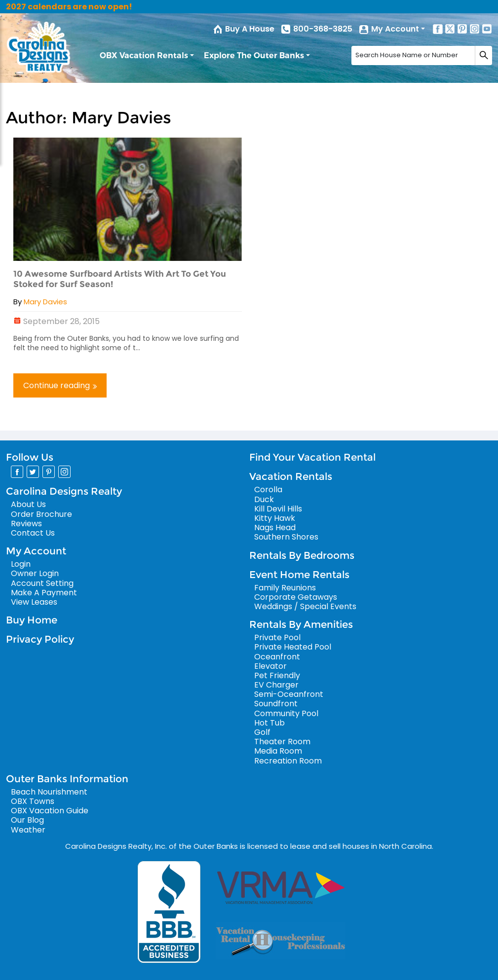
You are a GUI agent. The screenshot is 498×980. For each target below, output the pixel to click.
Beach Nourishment (49, 792)
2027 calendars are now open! (69, 7)
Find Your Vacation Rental (312, 457)
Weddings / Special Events (305, 606)
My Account (395, 29)
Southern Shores (286, 537)
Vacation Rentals (291, 476)
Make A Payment (44, 593)
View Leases (34, 602)
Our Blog (27, 820)
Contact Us (33, 533)
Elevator (270, 666)
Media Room (278, 751)
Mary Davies (45, 302)
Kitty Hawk (275, 518)
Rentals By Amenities (301, 624)
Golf (262, 732)
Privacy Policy (40, 639)
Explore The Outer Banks (254, 55)
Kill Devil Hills (278, 509)
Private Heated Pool (293, 647)
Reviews (26, 524)
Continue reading (60, 385)
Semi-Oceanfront (289, 694)
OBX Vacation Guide (50, 811)
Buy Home (32, 620)
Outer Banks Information (67, 779)
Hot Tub (269, 723)
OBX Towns (33, 801)
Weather (28, 830)
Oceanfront (277, 657)
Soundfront (276, 704)
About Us (28, 504)
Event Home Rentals (299, 575)
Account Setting (42, 583)
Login (21, 564)
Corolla (268, 490)
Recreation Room (288, 761)
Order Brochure (41, 514)
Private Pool (277, 637)
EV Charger (276, 685)
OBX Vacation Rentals (144, 55)
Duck (264, 499)
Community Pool (286, 713)
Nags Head (275, 527)
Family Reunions (285, 588)
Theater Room (282, 742)
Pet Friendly (277, 675)
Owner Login (35, 573)
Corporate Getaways (296, 597)
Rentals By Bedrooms (302, 555)
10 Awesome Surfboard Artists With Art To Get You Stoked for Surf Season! (120, 279)
